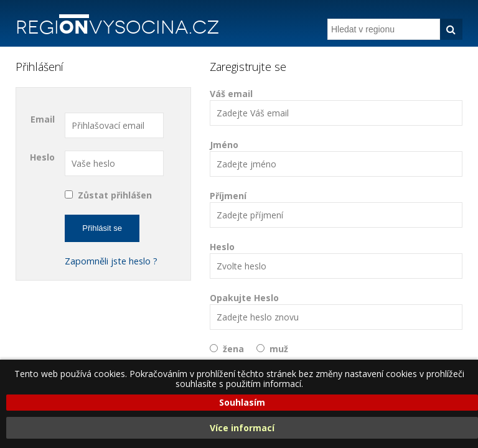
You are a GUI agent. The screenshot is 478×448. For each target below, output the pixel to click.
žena (233, 349)
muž (279, 349)
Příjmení (336, 209)
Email (43, 119)
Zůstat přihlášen (115, 195)
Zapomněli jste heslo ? (111, 261)
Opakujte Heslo (336, 311)
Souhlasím (242, 402)
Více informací (242, 428)
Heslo (42, 157)
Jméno (336, 158)
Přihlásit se (102, 228)
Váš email (336, 107)
